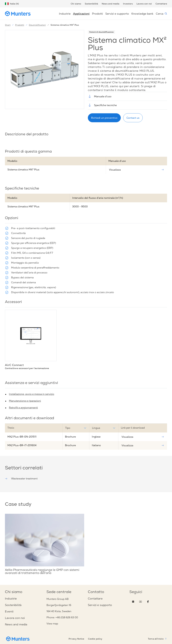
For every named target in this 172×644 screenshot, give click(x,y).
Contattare (161, 4)
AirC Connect (14, 365)
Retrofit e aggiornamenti (23, 408)
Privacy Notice (76, 639)
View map (52, 624)
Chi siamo (76, 4)
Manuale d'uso (100, 96)
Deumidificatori (36, 25)
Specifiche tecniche (102, 105)
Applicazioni (81, 14)
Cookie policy (95, 639)
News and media (111, 4)
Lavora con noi (144, 4)
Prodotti (97, 14)
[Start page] (19, 14)
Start (8, 25)
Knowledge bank (142, 14)
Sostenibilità (91, 4)
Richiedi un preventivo (104, 118)
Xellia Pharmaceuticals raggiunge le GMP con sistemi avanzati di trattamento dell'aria (42, 572)
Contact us (133, 118)
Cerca (161, 14)
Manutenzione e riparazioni (25, 401)
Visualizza (136, 170)
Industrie (65, 14)
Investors (128, 4)
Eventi (9, 612)
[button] (45, 70)
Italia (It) (12, 4)
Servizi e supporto (117, 14)
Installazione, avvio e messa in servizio (32, 394)
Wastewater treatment (21, 479)
